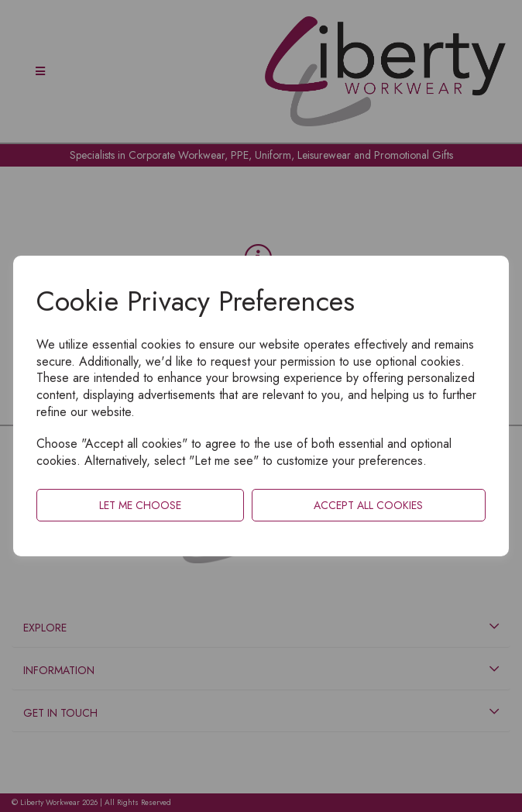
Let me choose (140, 505)
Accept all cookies (368, 505)
